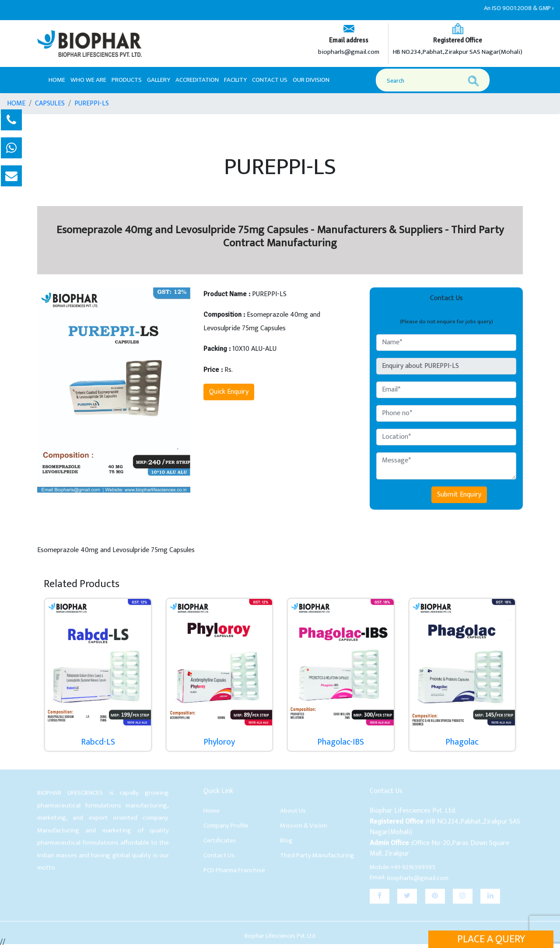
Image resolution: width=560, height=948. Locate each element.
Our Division (311, 80)
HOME (16, 104)
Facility (235, 80)
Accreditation (197, 80)
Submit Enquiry (459, 495)
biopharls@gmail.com (349, 52)
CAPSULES (50, 104)
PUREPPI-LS (92, 104)
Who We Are (88, 80)
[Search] (434, 81)
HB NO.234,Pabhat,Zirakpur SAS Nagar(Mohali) (458, 52)
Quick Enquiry (229, 392)
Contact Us (270, 80)
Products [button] (127, 80)
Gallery (159, 80)
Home (57, 80)
